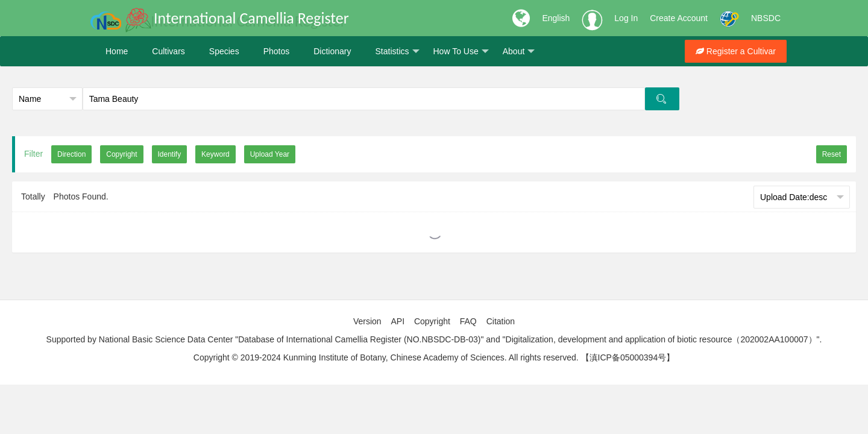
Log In (626, 18)
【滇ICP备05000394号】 (628, 357)
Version (367, 321)
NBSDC (766, 18)
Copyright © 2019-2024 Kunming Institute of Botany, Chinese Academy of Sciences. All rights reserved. (386, 357)
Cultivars (168, 51)
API (398, 321)
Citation (501, 321)
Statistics (397, 52)
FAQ (468, 321)
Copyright (432, 321)
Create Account (679, 18)
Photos (277, 51)
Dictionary (332, 51)
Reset (832, 154)
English (556, 18)
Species (224, 51)
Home (117, 51)
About (519, 52)
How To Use (461, 52)
